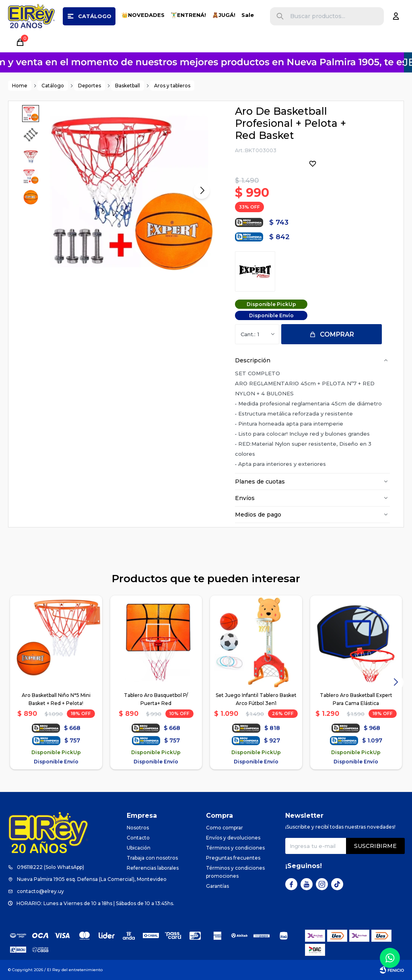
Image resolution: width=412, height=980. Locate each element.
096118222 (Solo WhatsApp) (50, 867)
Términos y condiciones (235, 848)
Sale (248, 15)
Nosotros (138, 828)
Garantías (217, 886)
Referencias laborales (153, 868)
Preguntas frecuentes (233, 858)
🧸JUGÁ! (224, 15)
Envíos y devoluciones (233, 838)
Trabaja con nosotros (152, 858)
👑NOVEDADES (143, 15)
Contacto (138, 838)
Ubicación (139, 848)
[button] (280, 16)
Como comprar (225, 828)
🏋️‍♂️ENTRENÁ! (188, 15)
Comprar (337, 334)
